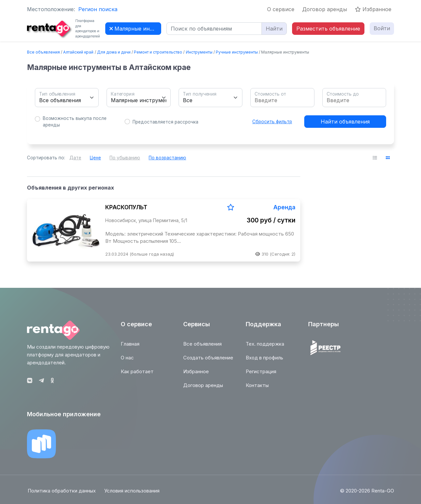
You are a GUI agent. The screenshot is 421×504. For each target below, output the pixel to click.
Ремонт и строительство (158, 52)
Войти (382, 28)
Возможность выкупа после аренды (75, 122)
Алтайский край (78, 52)
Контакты (257, 389)
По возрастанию (167, 158)
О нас (127, 361)
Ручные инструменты (237, 52)
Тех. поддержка (265, 347)
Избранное (373, 9)
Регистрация (261, 375)
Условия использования (133, 494)
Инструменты (199, 52)
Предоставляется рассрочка (165, 122)
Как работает (137, 375)
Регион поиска (98, 9)
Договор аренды (325, 9)
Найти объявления (345, 122)
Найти (274, 29)
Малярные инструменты (135, 29)
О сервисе (281, 9)
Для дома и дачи (114, 52)
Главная (130, 347)
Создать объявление (208, 361)
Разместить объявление (328, 29)
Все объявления (43, 52)
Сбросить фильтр (272, 122)
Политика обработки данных (61, 494)
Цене (95, 158)
